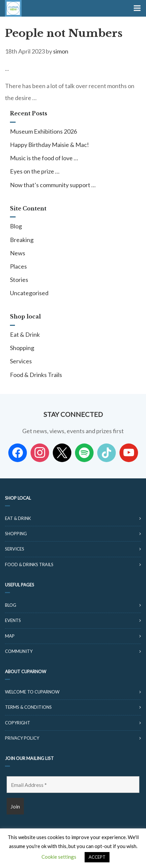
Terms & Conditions (28, 707)
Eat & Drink (25, 334)
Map (10, 636)
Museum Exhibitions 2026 (43, 131)
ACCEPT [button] (97, 857)
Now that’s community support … (53, 185)
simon (61, 51)
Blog (16, 226)
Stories (19, 280)
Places (18, 266)
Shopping (22, 348)
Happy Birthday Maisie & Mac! (49, 145)
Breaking (22, 240)
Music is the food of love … (44, 158)
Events (13, 620)
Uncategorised (29, 293)
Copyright (18, 723)
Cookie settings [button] (59, 857)
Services (21, 361)
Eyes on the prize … (35, 171)
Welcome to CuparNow (32, 692)
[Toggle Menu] (137, 8)
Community (19, 651)
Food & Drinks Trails (36, 375)
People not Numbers (64, 33)
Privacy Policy (22, 738)
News (18, 253)
